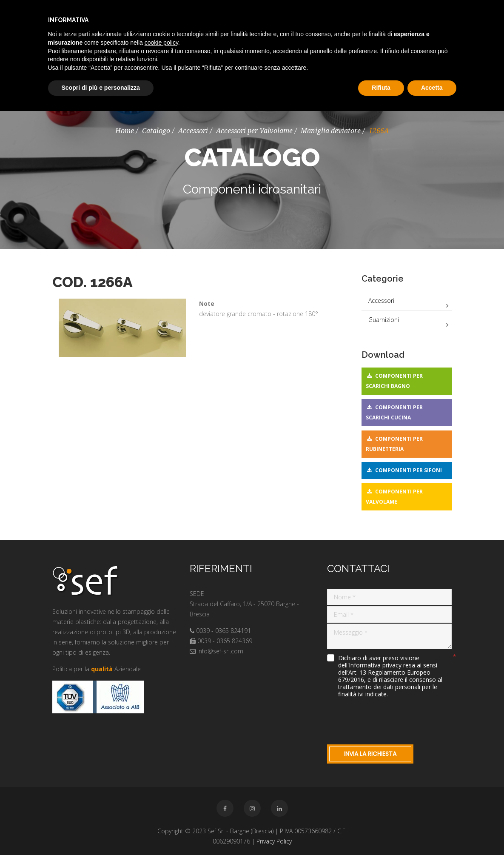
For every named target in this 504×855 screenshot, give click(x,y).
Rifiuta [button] (381, 88)
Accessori (193, 131)
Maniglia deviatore (331, 131)
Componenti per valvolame (394, 497)
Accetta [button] (432, 88)
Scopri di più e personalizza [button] (101, 88)
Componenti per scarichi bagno (394, 381)
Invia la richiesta (370, 754)
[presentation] (392, 719)
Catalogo (156, 131)
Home (125, 131)
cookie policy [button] (161, 43)
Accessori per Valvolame (254, 131)
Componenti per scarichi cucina (394, 412)
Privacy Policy (274, 841)
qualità (102, 669)
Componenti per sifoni (409, 470)
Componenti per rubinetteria (394, 444)
